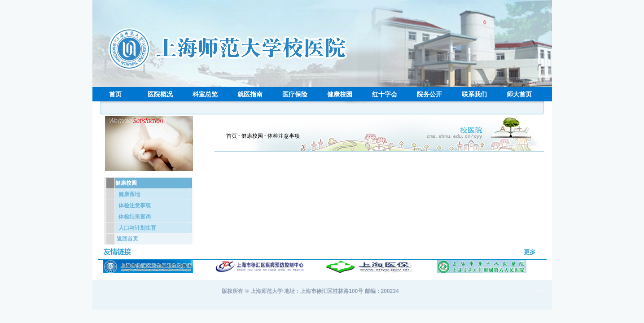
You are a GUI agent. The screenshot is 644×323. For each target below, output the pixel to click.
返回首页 (127, 239)
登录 (540, 291)
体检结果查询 (135, 217)
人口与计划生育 (137, 228)
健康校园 (252, 136)
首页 (232, 136)
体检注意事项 (135, 205)
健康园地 (129, 194)
